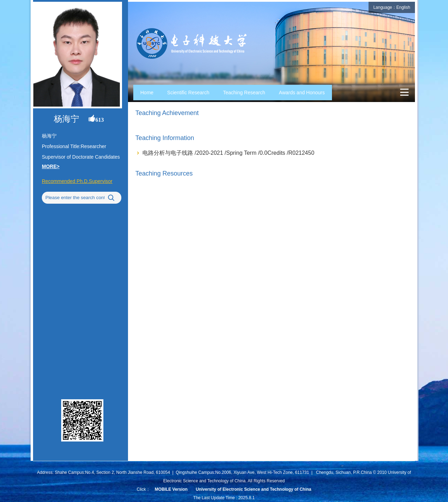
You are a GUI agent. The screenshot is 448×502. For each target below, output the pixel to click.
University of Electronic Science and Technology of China (254, 489)
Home (147, 93)
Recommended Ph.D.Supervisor (77, 181)
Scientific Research (188, 93)
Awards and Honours (302, 93)
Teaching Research (244, 93)
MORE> (51, 166)
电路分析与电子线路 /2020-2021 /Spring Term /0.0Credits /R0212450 (228, 153)
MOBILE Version (171, 489)
